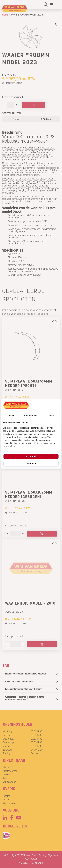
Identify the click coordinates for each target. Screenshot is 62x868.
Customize (31, 463)
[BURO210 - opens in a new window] (48, 406)
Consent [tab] (11, 416)
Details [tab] (51, 416)
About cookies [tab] (31, 416)
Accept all (31, 456)
